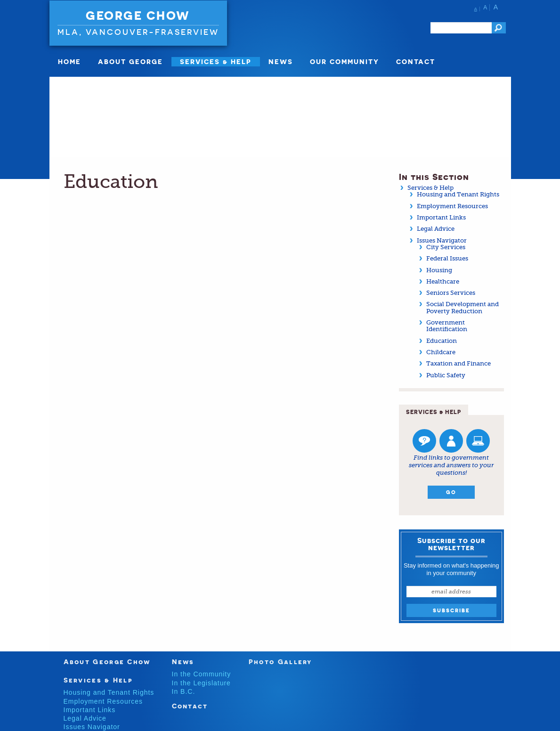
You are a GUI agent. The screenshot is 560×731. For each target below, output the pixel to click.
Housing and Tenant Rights (458, 194)
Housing (439, 270)
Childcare (441, 352)
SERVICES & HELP (216, 61)
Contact (416, 61)
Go (451, 492)
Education (442, 341)
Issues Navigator (442, 240)
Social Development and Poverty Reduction (463, 307)
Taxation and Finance (459, 363)
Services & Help (430, 188)
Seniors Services (451, 293)
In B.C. (184, 691)
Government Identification (447, 326)
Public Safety (446, 375)
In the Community (202, 674)
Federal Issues (447, 258)
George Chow (138, 16)
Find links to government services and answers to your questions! (451, 465)
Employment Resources (452, 206)
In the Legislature (201, 683)
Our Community (345, 61)
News (281, 61)
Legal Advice (436, 229)
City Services (446, 247)
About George (130, 61)
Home (69, 61)
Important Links (441, 217)
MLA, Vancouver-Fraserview (138, 32)
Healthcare (443, 281)
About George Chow (107, 662)
